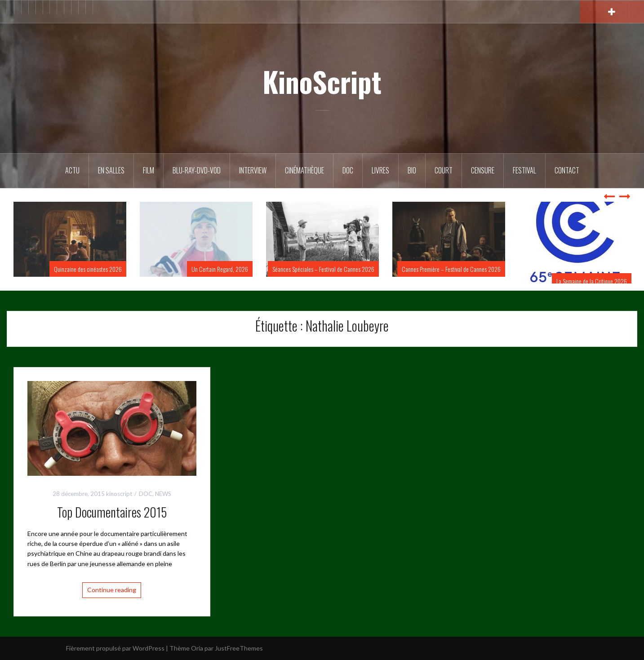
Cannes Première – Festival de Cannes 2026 (451, 269)
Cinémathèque (304, 170)
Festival (524, 170)
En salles (111, 170)
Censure (483, 170)
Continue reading (112, 590)
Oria (197, 648)
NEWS (163, 494)
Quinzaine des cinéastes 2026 (88, 269)
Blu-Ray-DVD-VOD (197, 170)
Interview (253, 170)
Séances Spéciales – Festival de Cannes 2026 (323, 269)
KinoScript (322, 81)
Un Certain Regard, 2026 (220, 269)
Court (444, 170)
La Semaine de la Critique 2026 (592, 281)
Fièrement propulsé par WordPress (115, 648)
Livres (380, 170)
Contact (567, 170)
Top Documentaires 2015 (112, 512)
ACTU (72, 170)
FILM (149, 170)
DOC (348, 170)
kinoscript (119, 494)
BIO (412, 170)
